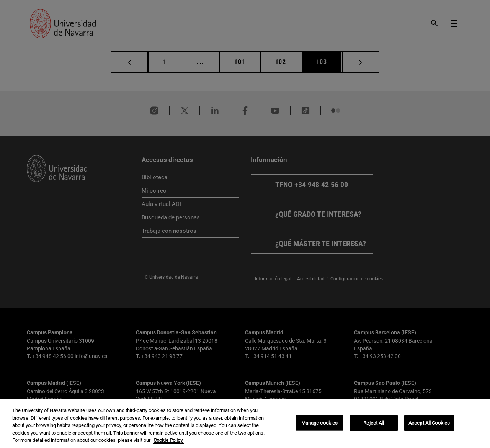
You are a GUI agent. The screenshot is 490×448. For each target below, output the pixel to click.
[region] (245, 423)
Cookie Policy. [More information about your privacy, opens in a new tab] (168, 440)
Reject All (374, 423)
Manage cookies (320, 423)
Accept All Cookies (429, 423)
